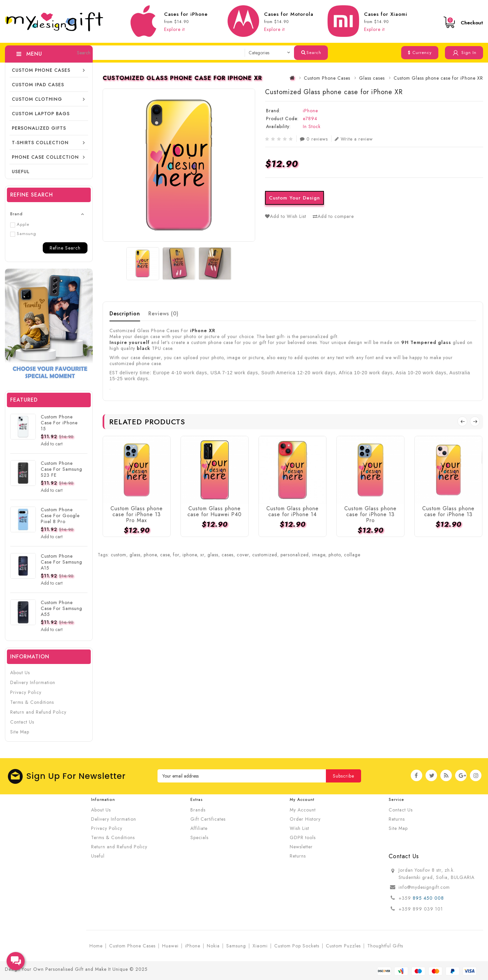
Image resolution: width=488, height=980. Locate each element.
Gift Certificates (208, 819)
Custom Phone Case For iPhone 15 (59, 423)
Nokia (213, 946)
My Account (303, 810)
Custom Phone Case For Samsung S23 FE (61, 469)
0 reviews (314, 139)
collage (352, 555)
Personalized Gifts (39, 128)
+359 (406, 898)
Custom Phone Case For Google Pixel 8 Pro (60, 516)
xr (202, 555)
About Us (20, 673)
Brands (198, 810)
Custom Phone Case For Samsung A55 (61, 608)
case (165, 555)
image (319, 555)
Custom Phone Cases (41, 70)
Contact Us (22, 722)
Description (125, 314)
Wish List (299, 828)
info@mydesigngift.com (424, 887)
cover (243, 555)
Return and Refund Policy (38, 712)
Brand (16, 214)
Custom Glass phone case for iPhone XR (438, 78)
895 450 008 (429, 898)
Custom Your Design (294, 198)
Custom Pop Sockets (297, 946)
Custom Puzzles (343, 946)
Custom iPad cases (38, 85)
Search (311, 53)
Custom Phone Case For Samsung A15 (61, 562)
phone (150, 555)
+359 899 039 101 (421, 909)
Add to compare (333, 216)
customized (265, 555)
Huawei (170, 946)
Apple (20, 224)
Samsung (23, 234)
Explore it (174, 29)
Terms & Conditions (32, 702)
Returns (298, 856)
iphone (190, 555)
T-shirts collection (40, 143)
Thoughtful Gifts (385, 946)
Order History (305, 819)
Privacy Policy (26, 692)
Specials (199, 837)
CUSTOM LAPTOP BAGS (41, 114)
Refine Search (65, 248)
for (176, 555)
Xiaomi (260, 946)
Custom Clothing (37, 99)
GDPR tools (303, 837)
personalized (295, 555)
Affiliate (199, 828)
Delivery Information (33, 682)
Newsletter (301, 847)
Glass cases (372, 78)
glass (135, 555)
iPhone (310, 111)
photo (335, 555)
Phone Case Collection (45, 157)
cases (228, 555)
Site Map (20, 732)
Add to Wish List (286, 216)
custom (119, 555)
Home (96, 946)
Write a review (354, 139)
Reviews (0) (163, 314)
